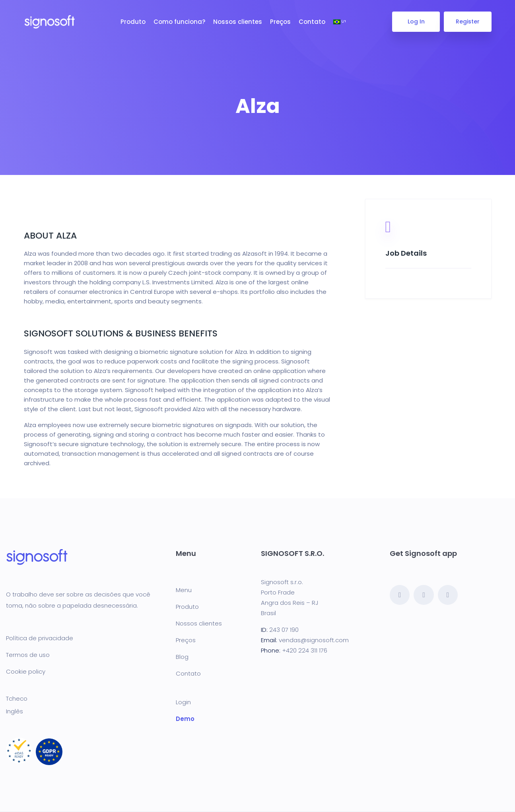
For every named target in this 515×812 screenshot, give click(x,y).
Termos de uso (28, 655)
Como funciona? (179, 22)
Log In (416, 21)
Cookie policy (26, 671)
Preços (280, 22)
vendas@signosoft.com (314, 640)
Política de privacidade (40, 638)
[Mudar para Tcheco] (82, 698)
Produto (133, 22)
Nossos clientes (238, 22)
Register (468, 21)
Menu (184, 590)
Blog (182, 657)
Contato (312, 22)
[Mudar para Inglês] (82, 711)
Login (183, 702)
